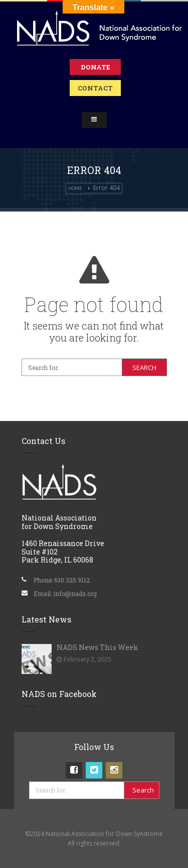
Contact (95, 88)
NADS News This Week (98, 647)
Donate (96, 67)
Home (75, 188)
